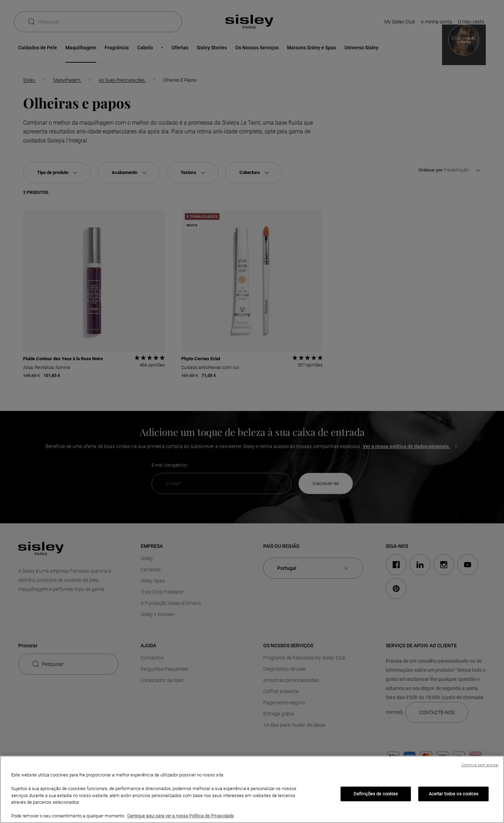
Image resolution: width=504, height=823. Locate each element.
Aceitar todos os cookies (454, 794)
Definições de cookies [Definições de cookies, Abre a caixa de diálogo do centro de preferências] (376, 794)
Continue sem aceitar (480, 765)
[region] (252, 789)
